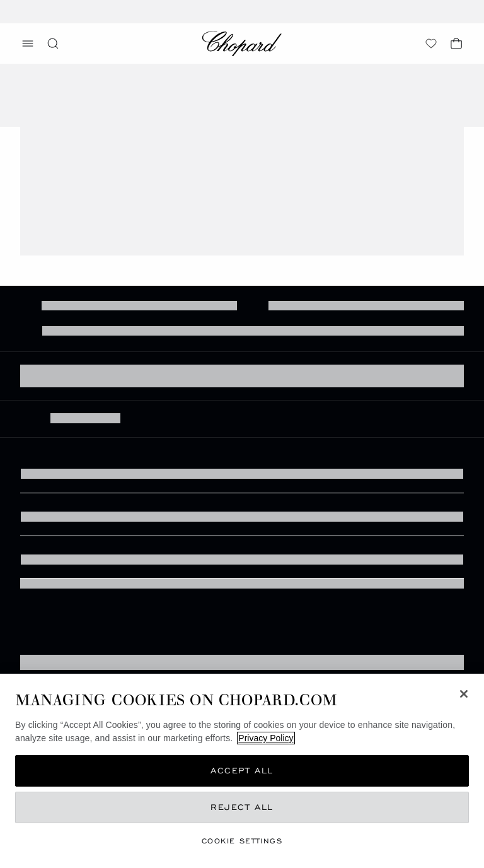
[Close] (464, 694)
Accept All (242, 771)
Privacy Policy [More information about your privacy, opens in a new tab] (266, 738)
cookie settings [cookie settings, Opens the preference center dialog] (242, 841)
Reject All (242, 807)
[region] (242, 771)
